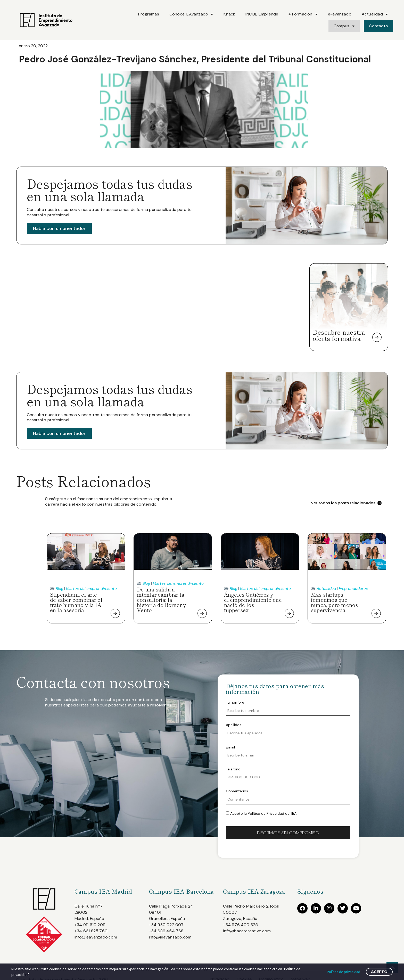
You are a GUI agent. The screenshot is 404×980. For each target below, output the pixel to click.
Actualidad (375, 14)
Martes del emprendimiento (91, 589)
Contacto (378, 26)
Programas (149, 14)
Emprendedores (353, 589)
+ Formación (303, 14)
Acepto (379, 972)
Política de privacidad (344, 972)
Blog (59, 589)
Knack (229, 14)
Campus (344, 26)
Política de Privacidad (266, 813)
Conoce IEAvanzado (191, 14)
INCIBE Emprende (262, 14)
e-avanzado (340, 14)
